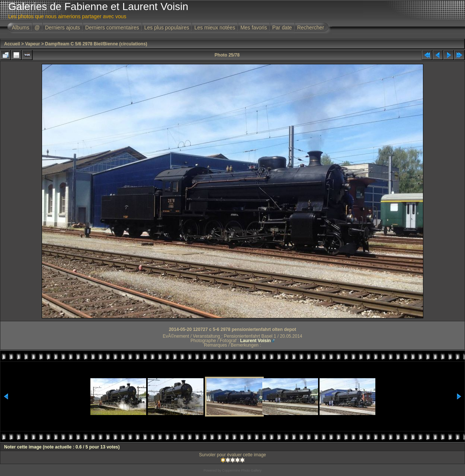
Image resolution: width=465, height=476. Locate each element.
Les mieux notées (215, 28)
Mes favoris (254, 28)
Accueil (12, 44)
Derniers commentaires (112, 28)
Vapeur (32, 44)
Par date (282, 28)
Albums (21, 28)
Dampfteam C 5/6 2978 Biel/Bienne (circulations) (96, 44)
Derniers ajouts (62, 28)
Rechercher (311, 28)
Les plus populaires (167, 28)
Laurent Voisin (255, 341)
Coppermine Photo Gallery (242, 470)
